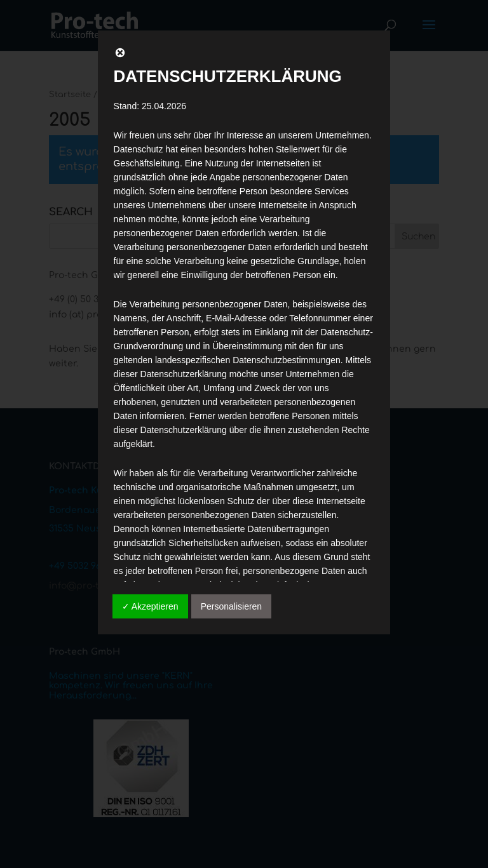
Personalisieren (232, 606)
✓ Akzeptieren (150, 606)
